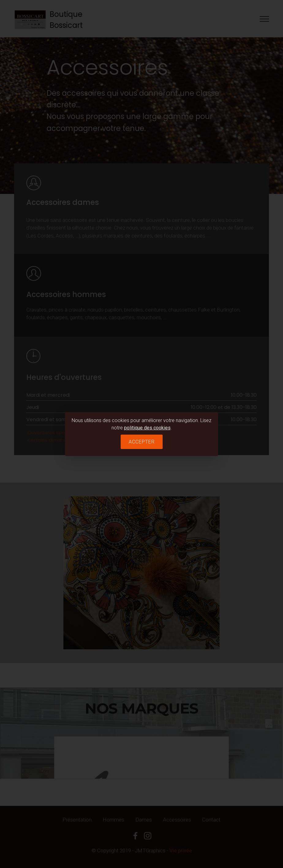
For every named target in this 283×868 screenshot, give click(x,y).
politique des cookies (147, 428)
